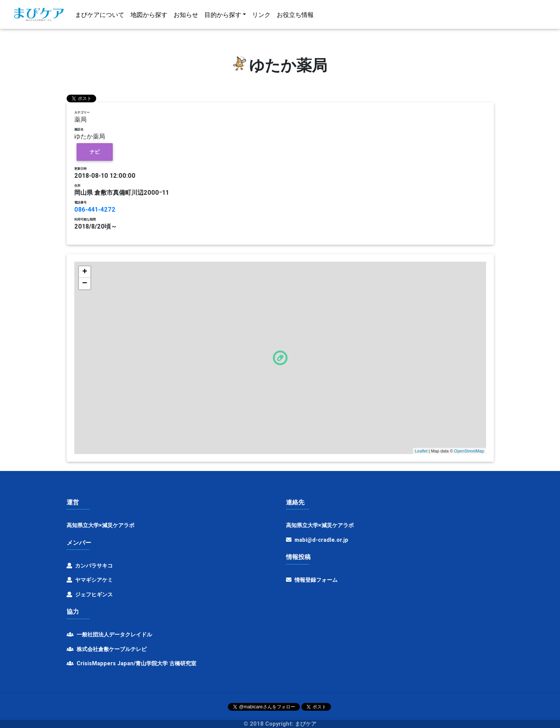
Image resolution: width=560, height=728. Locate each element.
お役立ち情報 (295, 16)
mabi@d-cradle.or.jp (321, 540)
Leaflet (421, 451)
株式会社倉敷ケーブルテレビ (107, 649)
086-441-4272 (95, 209)
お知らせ (186, 16)
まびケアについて (100, 16)
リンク (261, 16)
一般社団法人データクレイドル (109, 634)
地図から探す (149, 16)
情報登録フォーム (312, 580)
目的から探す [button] (223, 16)
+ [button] (84, 272)
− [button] (84, 284)
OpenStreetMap (469, 451)
